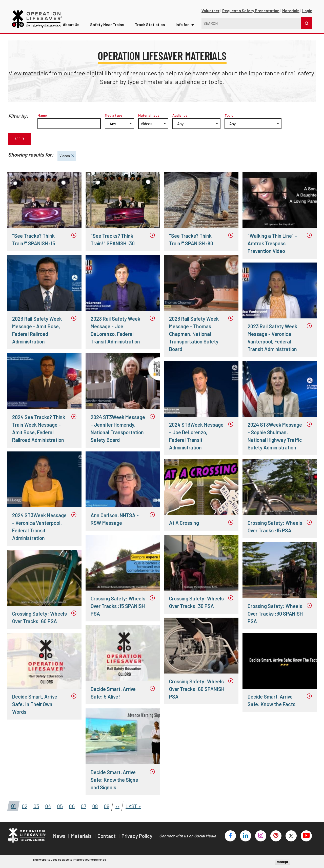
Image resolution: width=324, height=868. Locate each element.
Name (42, 115)
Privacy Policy (137, 836)
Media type (114, 115)
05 (58, 805)
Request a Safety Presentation (251, 10)
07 (82, 805)
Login (307, 10)
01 (12, 805)
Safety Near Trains (107, 22)
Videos (64, 154)
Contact (107, 836)
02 (23, 805)
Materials (291, 10)
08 (93, 805)
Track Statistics (147, 22)
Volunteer (210, 10)
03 (35, 805)
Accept (282, 862)
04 (47, 805)
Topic (229, 115)
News (60, 836)
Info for (176, 22)
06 (70, 805)
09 (105, 805)
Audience (180, 115)
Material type (149, 115)
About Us (73, 22)
